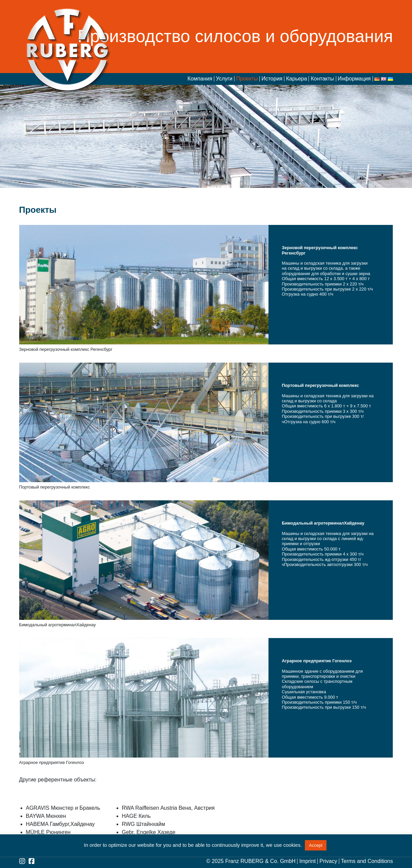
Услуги (224, 79)
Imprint (307, 861)
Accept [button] (316, 845)
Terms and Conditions (367, 861)
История (272, 79)
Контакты (322, 79)
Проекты (247, 79)
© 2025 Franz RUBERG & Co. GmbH (251, 861)
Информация (354, 79)
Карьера (296, 79)
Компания (200, 79)
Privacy (328, 861)
